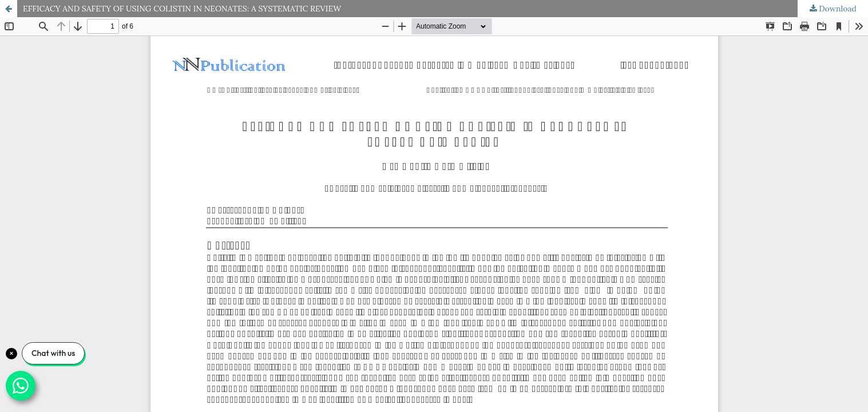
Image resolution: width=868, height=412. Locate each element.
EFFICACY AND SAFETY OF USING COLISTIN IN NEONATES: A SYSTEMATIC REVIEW (182, 9)
